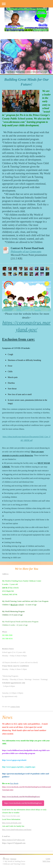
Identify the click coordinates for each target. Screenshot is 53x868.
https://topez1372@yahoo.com (13, 840)
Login (48, 859)
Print (6, 859)
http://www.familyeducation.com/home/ (17, 829)
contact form (15, 707)
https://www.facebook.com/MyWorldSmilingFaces (23, 803)
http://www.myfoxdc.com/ (12, 823)
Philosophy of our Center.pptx (26, 252)
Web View (46, 861)
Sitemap (13, 859)
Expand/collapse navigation (26, 4)
